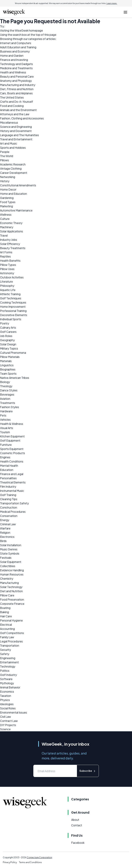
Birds (3, 541)
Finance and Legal (12, 474)
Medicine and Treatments (16, 68)
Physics (5, 700)
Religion (5, 532)
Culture (5, 219)
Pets (3, 415)
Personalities (8, 478)
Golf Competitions (12, 633)
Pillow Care (7, 595)
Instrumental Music (12, 491)
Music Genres (9, 549)
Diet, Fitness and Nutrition (17, 89)
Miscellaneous (9, 122)
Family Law (7, 637)
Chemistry (7, 579)
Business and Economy (15, 51)
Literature (6, 281)
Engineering (8, 658)
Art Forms (6, 252)
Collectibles (8, 566)
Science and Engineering (16, 127)
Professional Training (13, 311)
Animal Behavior (10, 687)
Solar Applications (11, 231)
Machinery (7, 227)
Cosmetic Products (13, 453)
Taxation (6, 696)
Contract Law (9, 721)
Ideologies (7, 704)
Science (5, 729)
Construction (9, 507)
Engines (5, 457)
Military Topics (9, 348)
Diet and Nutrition (11, 591)
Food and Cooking (12, 106)
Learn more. (112, 3)
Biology (5, 382)
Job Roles (6, 336)
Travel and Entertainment (16, 139)
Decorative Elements (14, 315)
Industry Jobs (9, 240)
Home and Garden (12, 56)
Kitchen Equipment (12, 436)
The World (7, 156)
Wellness (6, 215)
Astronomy (7, 273)
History (5, 181)
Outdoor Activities (12, 277)
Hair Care (6, 616)
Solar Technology (11, 587)
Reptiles (5, 256)
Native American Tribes (15, 378)
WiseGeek (22, 30)
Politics (5, 671)
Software (6, 679)
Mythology (7, 683)
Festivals (6, 558)
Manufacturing (9, 583)
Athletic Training (10, 294)
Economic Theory (11, 223)
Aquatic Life (8, 290)
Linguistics (7, 365)
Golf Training (8, 495)
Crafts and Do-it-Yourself (16, 102)
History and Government (16, 131)
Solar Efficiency (10, 244)
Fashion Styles (9, 407)
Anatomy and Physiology (16, 81)
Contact (77, 825)
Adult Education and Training (18, 47)
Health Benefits (10, 261)
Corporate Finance (12, 604)
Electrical (6, 625)
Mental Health (9, 466)
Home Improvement (13, 307)
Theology (6, 386)
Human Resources (12, 574)
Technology (8, 666)
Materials (6, 361)
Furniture (6, 445)
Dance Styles (9, 390)
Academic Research (13, 164)
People (5, 152)
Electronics (7, 537)
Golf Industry (8, 675)
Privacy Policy (10, 862)
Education (7, 470)
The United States (12, 97)
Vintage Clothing (11, 168)
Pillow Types (8, 265)
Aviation (5, 399)
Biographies (8, 369)
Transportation (10, 645)
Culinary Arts (8, 327)
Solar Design (8, 344)
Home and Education (13, 194)
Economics (7, 691)
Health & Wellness (12, 424)
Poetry (5, 323)
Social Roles (8, 708)
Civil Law (5, 717)
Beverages (7, 394)
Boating (5, 608)
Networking (8, 177)
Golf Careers (8, 332)
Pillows (4, 160)
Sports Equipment (12, 449)
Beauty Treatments (13, 248)
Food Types (8, 202)
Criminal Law (8, 524)
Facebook (78, 843)
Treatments (8, 403)
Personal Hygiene (11, 620)
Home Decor (8, 189)
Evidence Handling (12, 570)
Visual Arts (7, 428)
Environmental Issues (13, 712)
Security (5, 650)
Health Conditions (12, 461)
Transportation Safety (14, 503)
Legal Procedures (11, 641)
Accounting (7, 629)
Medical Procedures (13, 512)
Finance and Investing (14, 60)
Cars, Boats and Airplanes (16, 93)
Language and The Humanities (19, 135)
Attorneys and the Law (15, 114)
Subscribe (88, 771)
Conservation (9, 516)
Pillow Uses (7, 269)
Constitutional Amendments (18, 185)
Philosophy (7, 286)
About (75, 820)
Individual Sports (11, 319)
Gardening (7, 198)
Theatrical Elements (13, 482)
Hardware (6, 411)
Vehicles (5, 420)
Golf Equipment (10, 440)
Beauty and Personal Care (17, 76)
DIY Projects (8, 725)
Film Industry (8, 486)
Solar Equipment (11, 562)
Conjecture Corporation (39, 857)
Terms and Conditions (30, 862)
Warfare (5, 528)
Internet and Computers (16, 43)
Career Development (14, 173)
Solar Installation (11, 545)
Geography (7, 340)
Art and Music (9, 143)
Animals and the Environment (18, 110)
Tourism (5, 432)
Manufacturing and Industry (18, 85)
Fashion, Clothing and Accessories (22, 118)
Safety (5, 654)
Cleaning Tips (9, 499)
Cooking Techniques (13, 302)
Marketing (6, 206)
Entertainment (9, 662)
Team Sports (8, 374)
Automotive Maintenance (16, 210)
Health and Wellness (13, 72)
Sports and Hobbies (13, 148)
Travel (4, 235)
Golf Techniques (11, 298)
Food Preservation (12, 599)
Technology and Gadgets (16, 64)
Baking (4, 612)
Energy (5, 520)
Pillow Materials (10, 357)
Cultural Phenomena (13, 353)
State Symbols (10, 553)
